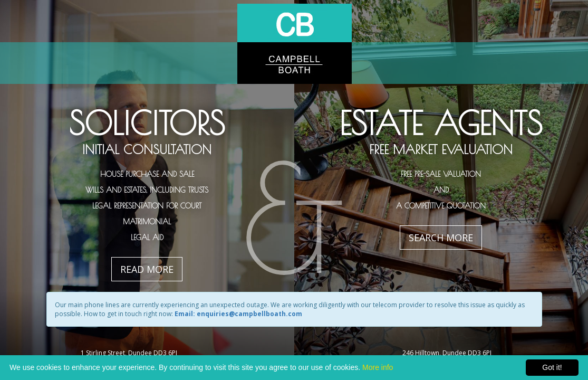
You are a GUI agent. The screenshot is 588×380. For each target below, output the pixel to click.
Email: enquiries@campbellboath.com (238, 314)
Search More (441, 237)
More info (378, 367)
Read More (147, 269)
